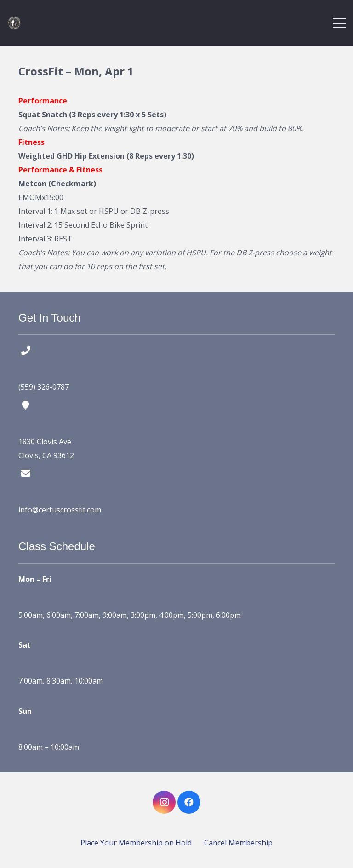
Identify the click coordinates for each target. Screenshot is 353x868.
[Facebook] (189, 802)
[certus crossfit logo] (14, 23)
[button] (339, 23)
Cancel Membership (238, 843)
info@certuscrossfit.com (60, 510)
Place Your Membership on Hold (136, 843)
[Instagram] (164, 802)
